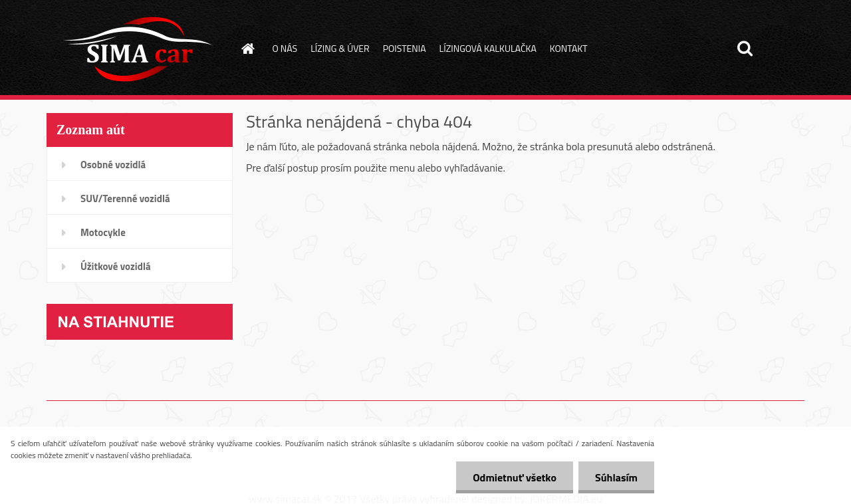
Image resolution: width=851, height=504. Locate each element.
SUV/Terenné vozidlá (125, 198)
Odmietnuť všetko (515, 477)
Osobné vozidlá (113, 165)
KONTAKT (569, 48)
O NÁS (285, 48)
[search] (745, 49)
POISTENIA (405, 48)
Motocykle (103, 232)
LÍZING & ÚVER (340, 48)
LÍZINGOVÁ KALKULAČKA (488, 48)
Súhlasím (616, 477)
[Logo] (138, 49)
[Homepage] (247, 49)
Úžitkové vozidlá (116, 266)
